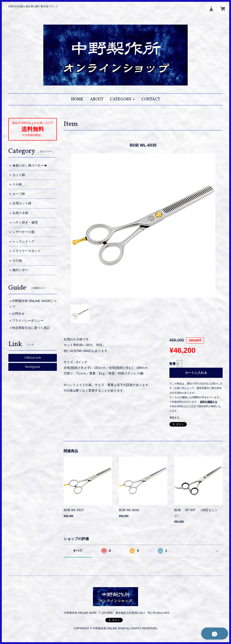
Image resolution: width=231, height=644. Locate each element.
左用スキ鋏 (20, 213)
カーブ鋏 (19, 194)
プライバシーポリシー (28, 321)
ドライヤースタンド (27, 251)
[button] (122, 99)
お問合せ (18, 314)
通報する (174, 418)
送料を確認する (209, 402)
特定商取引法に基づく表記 (31, 328)
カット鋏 (19, 175)
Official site (33, 358)
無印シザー (20, 270)
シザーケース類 (23, 232)
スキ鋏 (17, 184)
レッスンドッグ (23, 241)
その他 (17, 261)
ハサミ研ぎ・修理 (25, 222)
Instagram (33, 367)
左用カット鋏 (22, 203)
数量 (173, 364)
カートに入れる (196, 373)
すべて (78, 551)
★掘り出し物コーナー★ (30, 165)
